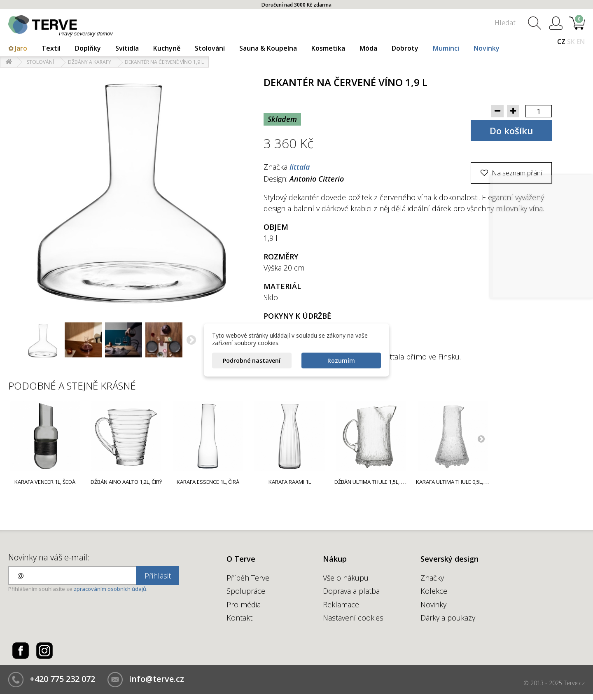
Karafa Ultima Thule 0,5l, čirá (456, 482)
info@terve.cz (156, 679)
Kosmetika (328, 48)
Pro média (244, 604)
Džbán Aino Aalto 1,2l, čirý (126, 482)
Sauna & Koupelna (268, 48)
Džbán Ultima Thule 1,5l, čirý (373, 482)
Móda (368, 48)
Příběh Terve (248, 578)
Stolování (210, 48)
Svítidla (127, 48)
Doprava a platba (351, 591)
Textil (51, 48)
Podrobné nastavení (252, 360)
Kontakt (239, 618)
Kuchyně (167, 48)
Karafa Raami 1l (290, 482)
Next (481, 439)
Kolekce (434, 591)
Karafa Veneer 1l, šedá (45, 482)
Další (192, 341)
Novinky (487, 48)
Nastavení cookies (353, 618)
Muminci (446, 48)
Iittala (300, 167)
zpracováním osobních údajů (110, 589)
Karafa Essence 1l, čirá (208, 482)
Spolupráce (246, 591)
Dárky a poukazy (448, 618)
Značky (432, 578)
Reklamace (341, 604)
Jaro (21, 48)
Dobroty (405, 48)
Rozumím (341, 360)
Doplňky (88, 48)
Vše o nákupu (346, 578)
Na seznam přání (516, 173)
